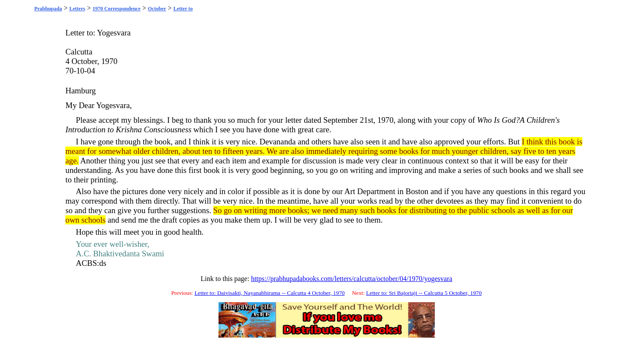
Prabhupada (48, 9)
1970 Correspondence (117, 9)
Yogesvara (114, 33)
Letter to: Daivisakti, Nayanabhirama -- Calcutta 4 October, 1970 (269, 293)
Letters (77, 9)
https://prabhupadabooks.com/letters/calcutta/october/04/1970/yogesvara (352, 279)
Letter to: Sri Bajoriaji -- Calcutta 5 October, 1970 (424, 293)
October (157, 9)
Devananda (278, 142)
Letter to (183, 9)
